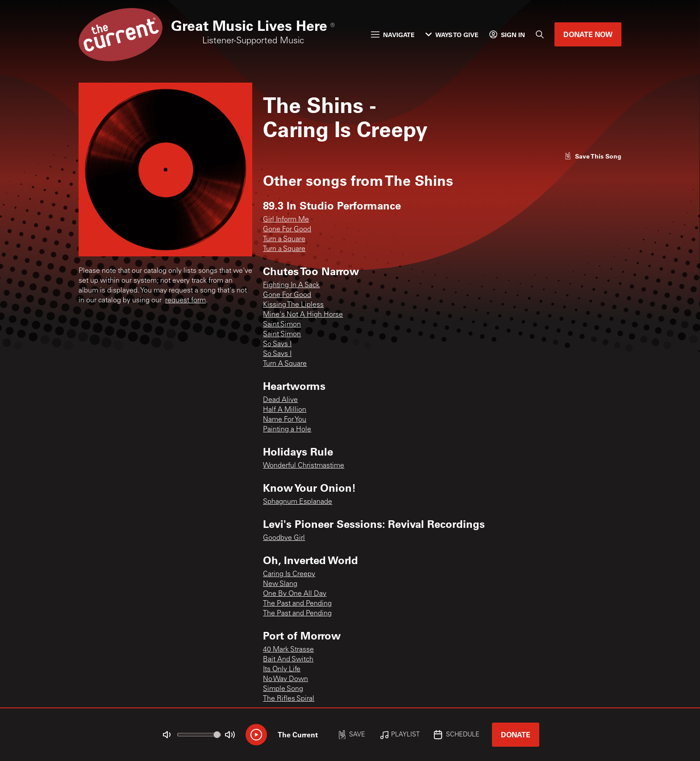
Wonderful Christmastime (304, 466)
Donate (516, 734)
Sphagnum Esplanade (298, 502)
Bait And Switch (288, 660)
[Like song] (593, 156)
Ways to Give (452, 35)
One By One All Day (295, 594)
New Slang (280, 584)
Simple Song (283, 689)
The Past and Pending (297, 604)
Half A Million (285, 410)
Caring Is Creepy (289, 574)
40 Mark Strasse (288, 650)
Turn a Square (284, 239)
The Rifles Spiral (289, 699)
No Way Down (285, 679)
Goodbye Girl (284, 538)
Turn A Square (285, 364)
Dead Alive (280, 400)
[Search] (540, 34)
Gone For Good (287, 230)
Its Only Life (282, 669)
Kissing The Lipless (293, 305)
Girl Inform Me (286, 220)
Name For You (285, 420)
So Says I (277, 344)
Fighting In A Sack (291, 285)
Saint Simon (282, 325)
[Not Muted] (167, 735)
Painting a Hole (287, 430)
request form (185, 301)
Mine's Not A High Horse (303, 315)
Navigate (393, 35)
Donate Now (588, 34)
